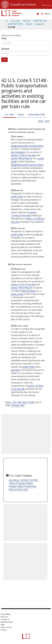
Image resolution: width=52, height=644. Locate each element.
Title (4, 38)
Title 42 (26, 21)
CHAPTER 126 (40, 21)
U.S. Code (9, 114)
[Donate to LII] (38, 14)
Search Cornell (46, 5)
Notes (21, 114)
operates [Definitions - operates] (15, 370)
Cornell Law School (22, 4)
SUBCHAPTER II (15, 24)
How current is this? (18, 489)
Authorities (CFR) (36, 114)
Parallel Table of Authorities (23, 486)
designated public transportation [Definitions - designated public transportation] (27, 146)
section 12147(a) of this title (24, 214)
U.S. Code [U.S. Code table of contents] (15, 21)
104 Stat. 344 (17, 405)
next (47, 121)
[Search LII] (42, 14)
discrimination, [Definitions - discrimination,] (18, 152)
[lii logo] (12, 13)
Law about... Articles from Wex (23, 480)
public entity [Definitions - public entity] (17, 197)
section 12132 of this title (23, 155)
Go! (4, 60)
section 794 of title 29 (21, 158)
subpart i (40, 24)
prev (41, 121)
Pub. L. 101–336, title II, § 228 (20, 402)
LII (6, 21)
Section (5, 49)
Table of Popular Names (21, 483)
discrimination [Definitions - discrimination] (29, 291)
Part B (29, 24)
